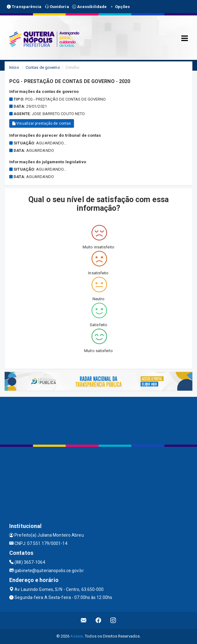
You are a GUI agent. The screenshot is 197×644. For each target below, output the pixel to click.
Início (14, 67)
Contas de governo (43, 67)
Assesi (77, 636)
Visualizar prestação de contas (42, 123)
